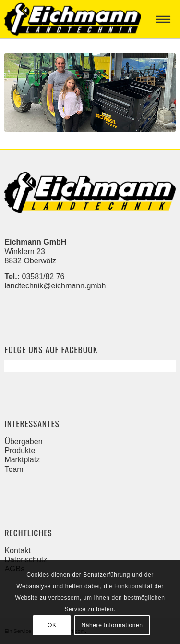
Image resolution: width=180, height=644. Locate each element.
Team (14, 469)
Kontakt (17, 551)
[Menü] (165, 19)
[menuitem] (165, 19)
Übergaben (23, 441)
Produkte (20, 451)
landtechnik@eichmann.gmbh (55, 286)
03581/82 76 (43, 277)
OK (52, 625)
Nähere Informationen (112, 625)
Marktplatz (22, 460)
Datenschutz (26, 560)
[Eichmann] (73, 19)
